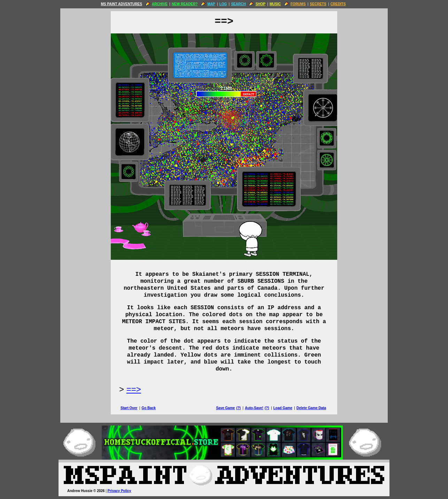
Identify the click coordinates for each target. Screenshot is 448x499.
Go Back (149, 408)
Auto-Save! (254, 408)
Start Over (129, 408)
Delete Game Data (311, 408)
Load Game (283, 408)
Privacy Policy (119, 491)
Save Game (225, 408)
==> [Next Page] (134, 389)
